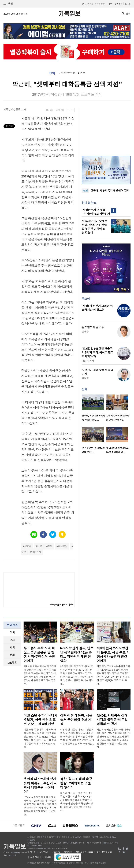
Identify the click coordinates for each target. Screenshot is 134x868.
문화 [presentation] (12, 655)
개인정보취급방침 (84, 852)
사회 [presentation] (12, 647)
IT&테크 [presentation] (12, 663)
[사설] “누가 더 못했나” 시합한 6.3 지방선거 (96, 212)
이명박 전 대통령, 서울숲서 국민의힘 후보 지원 (76, 720)
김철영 (85, 378)
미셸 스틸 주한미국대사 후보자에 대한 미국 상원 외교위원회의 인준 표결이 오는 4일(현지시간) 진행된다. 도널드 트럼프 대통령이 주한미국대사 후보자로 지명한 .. (40, 738)
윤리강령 (47, 857)
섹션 (8, 4)
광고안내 (44, 852)
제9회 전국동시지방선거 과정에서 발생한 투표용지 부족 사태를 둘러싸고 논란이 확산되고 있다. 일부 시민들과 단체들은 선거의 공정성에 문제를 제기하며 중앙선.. (40, 675)
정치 (52, 73)
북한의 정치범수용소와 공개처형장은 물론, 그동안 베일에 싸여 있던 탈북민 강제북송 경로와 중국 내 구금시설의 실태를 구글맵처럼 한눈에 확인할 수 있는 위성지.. (114, 738)
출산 (24, 552)
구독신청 (118, 4)
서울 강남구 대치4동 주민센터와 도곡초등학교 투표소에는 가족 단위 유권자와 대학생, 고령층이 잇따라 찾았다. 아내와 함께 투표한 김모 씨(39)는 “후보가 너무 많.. (113, 675)
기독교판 (89, 4)
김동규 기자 (20, 109)
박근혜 (28, 546)
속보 (85, 191)
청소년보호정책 (104, 852)
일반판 (101, 4)
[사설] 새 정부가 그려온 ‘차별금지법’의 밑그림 (97, 308)
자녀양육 (63, 546)
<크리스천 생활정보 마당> (61, 605)
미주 (110, 4)
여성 (40, 546)
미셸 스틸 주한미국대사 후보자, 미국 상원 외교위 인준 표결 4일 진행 (40, 720)
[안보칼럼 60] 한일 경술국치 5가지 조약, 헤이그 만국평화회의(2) (98, 352)
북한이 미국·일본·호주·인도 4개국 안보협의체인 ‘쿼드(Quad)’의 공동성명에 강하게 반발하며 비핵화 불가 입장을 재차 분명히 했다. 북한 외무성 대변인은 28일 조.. (77, 802)
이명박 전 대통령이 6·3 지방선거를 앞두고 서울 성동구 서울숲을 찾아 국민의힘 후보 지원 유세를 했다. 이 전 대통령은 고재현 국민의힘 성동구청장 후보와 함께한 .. (77, 737)
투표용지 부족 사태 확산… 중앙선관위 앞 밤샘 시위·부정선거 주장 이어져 (39, 654)
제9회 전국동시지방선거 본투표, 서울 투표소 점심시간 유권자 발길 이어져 (113, 654)
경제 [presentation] (12, 640)
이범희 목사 (88, 361)
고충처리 (35, 857)
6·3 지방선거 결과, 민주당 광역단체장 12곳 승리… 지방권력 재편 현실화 (77, 654)
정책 (50, 546)
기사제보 (68, 852)
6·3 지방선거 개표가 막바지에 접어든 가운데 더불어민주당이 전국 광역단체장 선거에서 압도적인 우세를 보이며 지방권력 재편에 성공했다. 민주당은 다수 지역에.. (77, 675)
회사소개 (32, 852)
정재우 (85, 332)
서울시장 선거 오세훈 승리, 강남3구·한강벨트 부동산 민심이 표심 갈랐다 (94, 227)
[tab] (12, 632)
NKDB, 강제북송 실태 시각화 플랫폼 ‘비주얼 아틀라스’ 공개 (112, 720)
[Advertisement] (106, 130)
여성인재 (36, 552)
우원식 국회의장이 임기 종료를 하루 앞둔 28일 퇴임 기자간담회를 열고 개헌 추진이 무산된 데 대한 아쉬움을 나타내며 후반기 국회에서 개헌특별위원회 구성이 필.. (40, 806)
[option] (94, 409)
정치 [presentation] (12, 632)
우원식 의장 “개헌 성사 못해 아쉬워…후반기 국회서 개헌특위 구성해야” (40, 785)
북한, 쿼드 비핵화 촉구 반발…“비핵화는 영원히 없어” (76, 783)
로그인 (128, 4)
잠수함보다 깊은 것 (93, 327)
